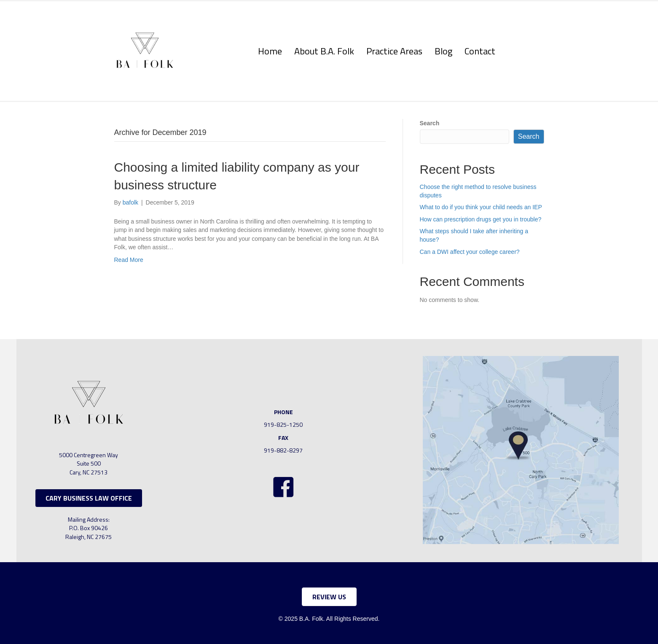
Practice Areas (394, 51)
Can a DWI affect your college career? (470, 252)
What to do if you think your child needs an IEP (481, 207)
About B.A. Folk (324, 51)
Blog (443, 51)
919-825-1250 (283, 424)
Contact (480, 51)
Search (430, 123)
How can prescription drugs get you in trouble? (481, 219)
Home (270, 51)
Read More (129, 260)
